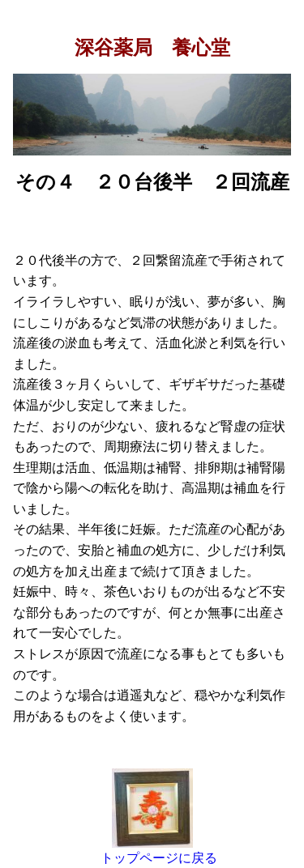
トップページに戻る (159, 858)
